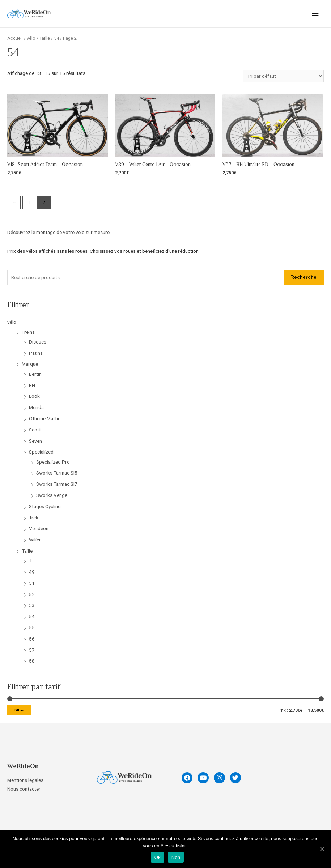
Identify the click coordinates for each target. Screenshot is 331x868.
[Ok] (322, 849)
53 (32, 605)
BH (32, 385)
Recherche (304, 277)
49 (32, 572)
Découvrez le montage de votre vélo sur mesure (59, 232)
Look (34, 396)
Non (176, 857)
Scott (35, 430)
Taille (27, 551)
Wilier (35, 540)
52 (32, 594)
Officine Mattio (45, 418)
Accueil (15, 38)
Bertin (35, 374)
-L (31, 561)
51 (32, 583)
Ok (158, 857)
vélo (12, 322)
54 (32, 616)
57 (32, 650)
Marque (30, 364)
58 (32, 661)
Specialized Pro (53, 462)
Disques (38, 342)
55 (32, 627)
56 (32, 639)
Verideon (39, 528)
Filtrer (19, 710)
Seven (35, 441)
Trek (34, 518)
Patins (36, 353)
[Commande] (283, 76)
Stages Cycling (45, 506)
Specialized (41, 452)
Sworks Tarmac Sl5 (57, 473)
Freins (28, 332)
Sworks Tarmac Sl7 (57, 484)
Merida (36, 407)
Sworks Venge (52, 495)
